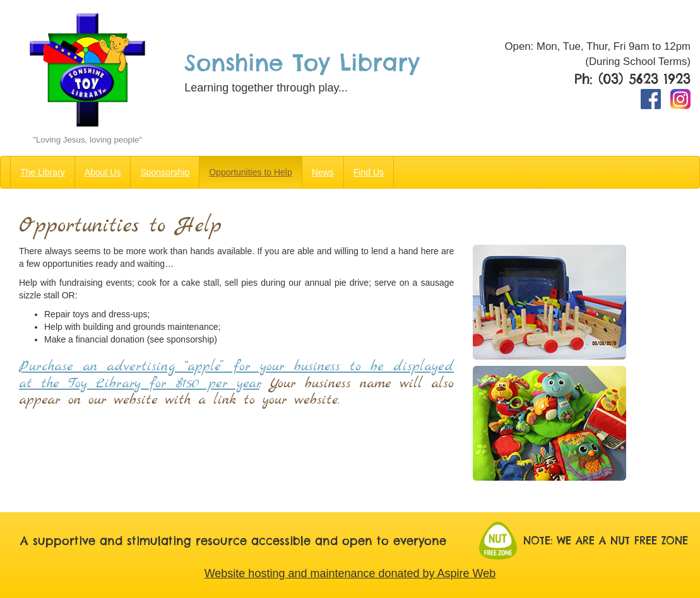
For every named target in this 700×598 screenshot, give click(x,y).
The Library (43, 172)
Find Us (369, 172)
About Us (103, 172)
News (323, 172)
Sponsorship (165, 172)
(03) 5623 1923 (644, 79)
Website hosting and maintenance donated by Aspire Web (350, 573)
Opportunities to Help (251, 172)
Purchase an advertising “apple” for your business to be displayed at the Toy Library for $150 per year (236, 375)
